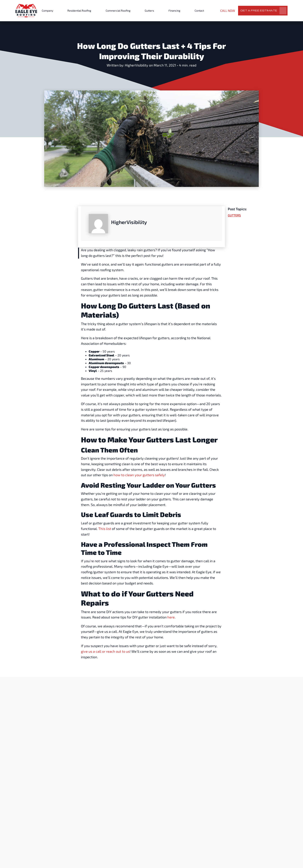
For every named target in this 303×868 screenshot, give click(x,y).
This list (104, 528)
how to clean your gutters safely (139, 475)
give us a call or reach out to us (105, 651)
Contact (199, 11)
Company (47, 11)
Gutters (149, 11)
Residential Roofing (79, 11)
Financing (174, 11)
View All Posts (234, 695)
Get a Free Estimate (259, 10)
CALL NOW (228, 11)
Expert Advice (133, 759)
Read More (74, 814)
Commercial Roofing (118, 11)
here (171, 617)
